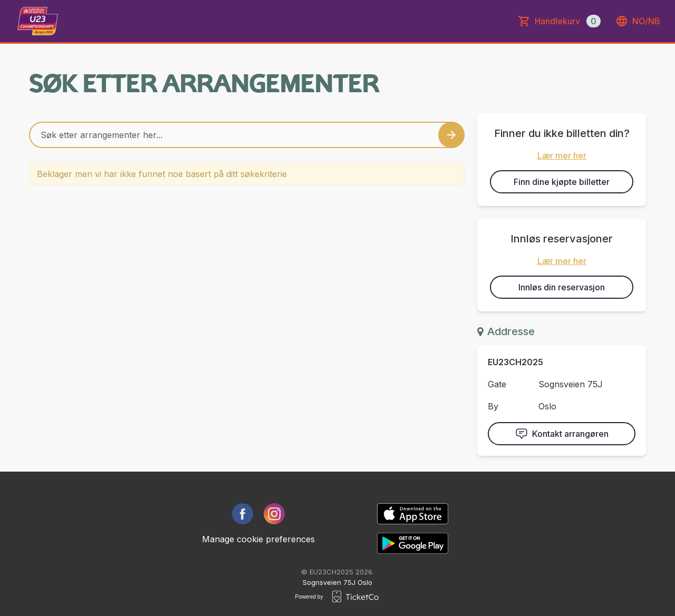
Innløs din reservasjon (562, 287)
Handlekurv (568, 21)
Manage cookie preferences (258, 539)
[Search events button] (451, 135)
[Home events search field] (247, 135)
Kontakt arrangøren (562, 434)
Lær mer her (562, 155)
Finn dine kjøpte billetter (562, 182)
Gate (497, 384)
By (493, 406)
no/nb (638, 21)
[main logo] (38, 21)
